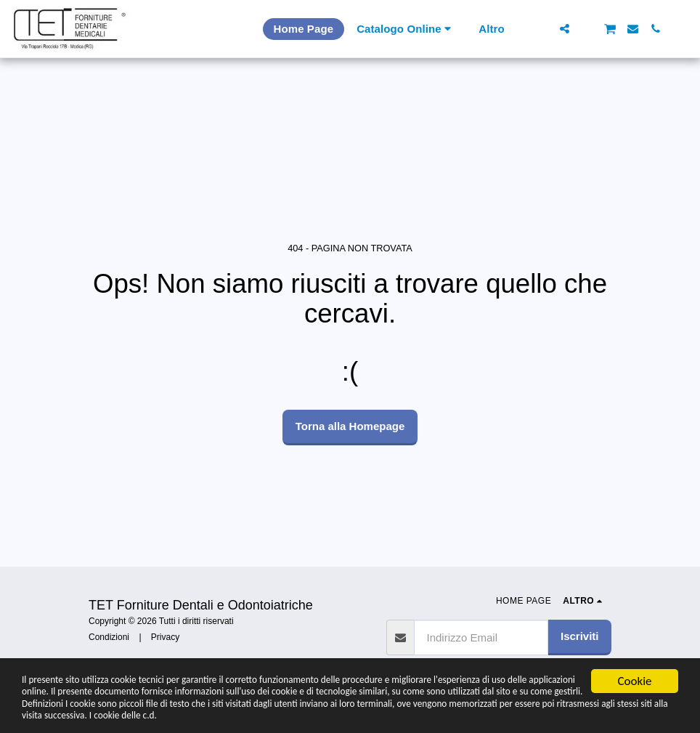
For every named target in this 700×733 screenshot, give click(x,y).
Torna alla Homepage (350, 426)
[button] (542, 29)
